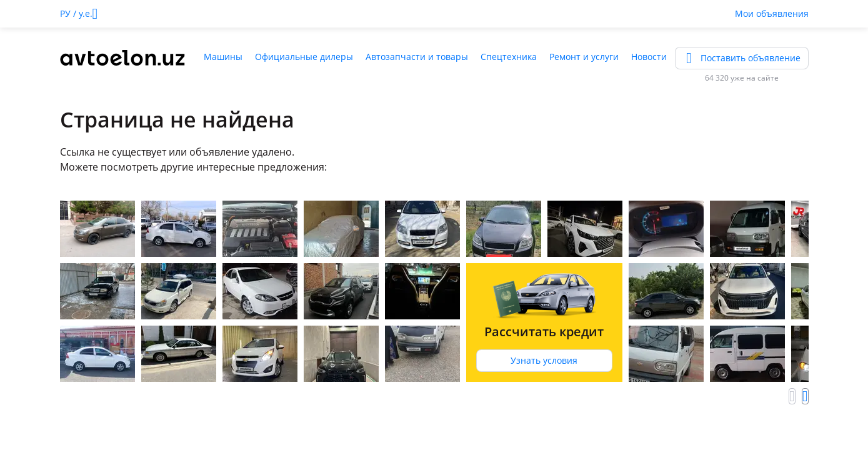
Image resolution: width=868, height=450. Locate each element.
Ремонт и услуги (584, 57)
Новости (649, 57)
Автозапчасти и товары (417, 57)
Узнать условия (544, 360)
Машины (223, 57)
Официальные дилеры (304, 57)
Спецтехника (509, 57)
